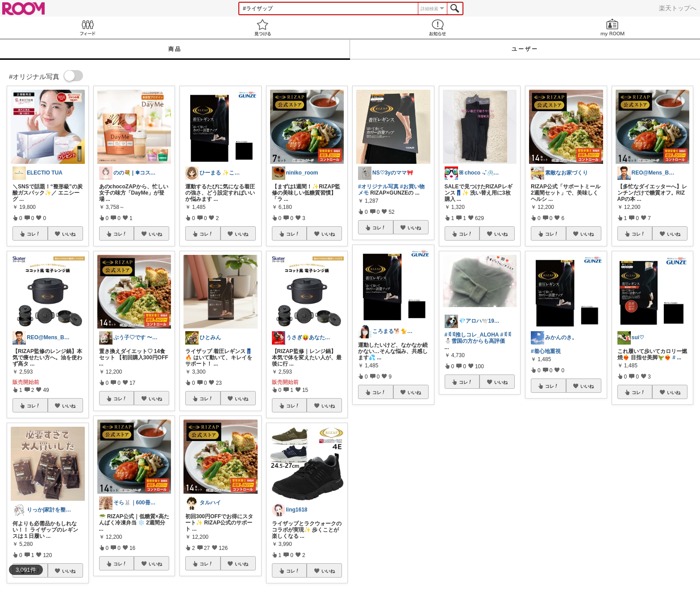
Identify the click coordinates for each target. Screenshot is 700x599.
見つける (262, 27)
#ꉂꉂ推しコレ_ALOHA (472, 335)
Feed (87, 27)
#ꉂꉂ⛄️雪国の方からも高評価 (478, 338)
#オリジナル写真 (378, 187)
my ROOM (612, 27)
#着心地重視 (546, 351)
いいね (69, 234)
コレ (33, 234)
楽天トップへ (678, 8)
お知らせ (437, 27)
